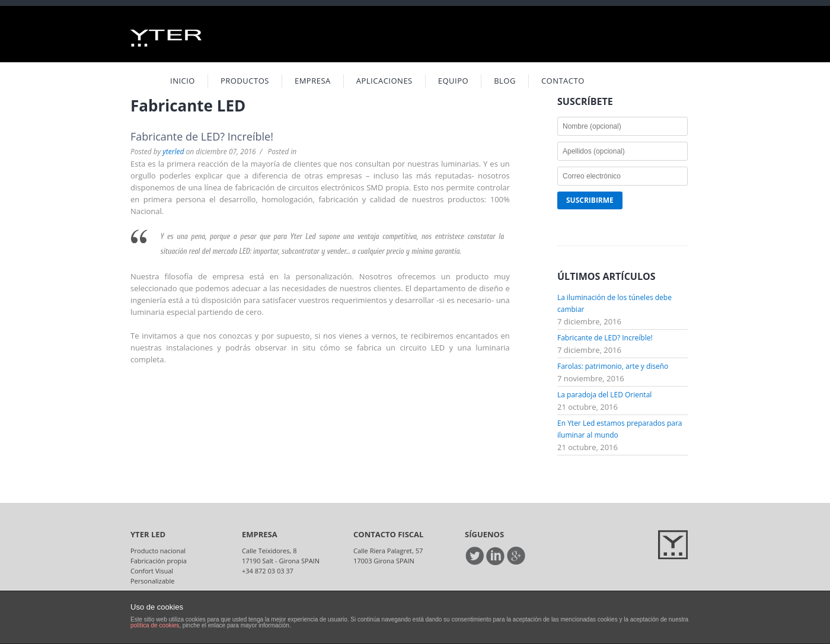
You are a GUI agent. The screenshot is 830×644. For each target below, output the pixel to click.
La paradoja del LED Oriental (604, 395)
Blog (505, 81)
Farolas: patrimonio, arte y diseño (613, 366)
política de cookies (155, 625)
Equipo (453, 81)
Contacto (563, 81)
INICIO (183, 81)
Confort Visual (152, 571)
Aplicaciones (384, 81)
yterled (173, 152)
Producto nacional (158, 551)
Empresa (313, 81)
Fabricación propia (159, 561)
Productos (245, 81)
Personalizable (153, 581)
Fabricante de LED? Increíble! (202, 136)
